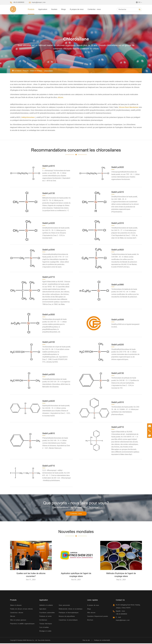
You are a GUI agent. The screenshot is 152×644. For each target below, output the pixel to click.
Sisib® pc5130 (49, 193)
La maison (18, 71)
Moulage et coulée (45, 632)
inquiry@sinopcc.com (39, 2)
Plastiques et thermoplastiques (69, 613)
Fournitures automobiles (47, 613)
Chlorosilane (48, 71)
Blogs (64, 9)
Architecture (43, 621)
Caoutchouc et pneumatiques (68, 621)
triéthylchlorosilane (28, 117)
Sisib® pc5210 (118, 192)
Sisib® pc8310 (118, 402)
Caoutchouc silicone (17, 613)
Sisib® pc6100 (49, 342)
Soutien (54, 9)
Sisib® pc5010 (49, 166)
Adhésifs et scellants (46, 606)
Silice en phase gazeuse (18, 621)
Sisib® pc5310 (118, 223)
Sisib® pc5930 (49, 314)
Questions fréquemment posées (98, 617)
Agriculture (43, 610)
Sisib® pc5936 (118, 320)
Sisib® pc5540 (49, 250)
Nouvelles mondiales (76, 532)
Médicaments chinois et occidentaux (71, 610)
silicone (61, 97)
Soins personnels (64, 606)
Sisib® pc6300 (49, 374)
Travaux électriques (46, 624)
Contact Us (120, 601)
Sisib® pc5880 (118, 285)
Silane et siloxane (36, 71)
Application (43, 9)
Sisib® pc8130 (118, 373)
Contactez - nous (94, 9)
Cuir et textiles (44, 628)
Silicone (13, 617)
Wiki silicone (91, 613)
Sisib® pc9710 (49, 466)
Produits (31, 9)
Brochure (90, 621)
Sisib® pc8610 (49, 433)
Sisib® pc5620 (118, 250)
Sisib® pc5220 (49, 223)
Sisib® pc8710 (118, 427)
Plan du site (86, 641)
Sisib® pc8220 (49, 401)
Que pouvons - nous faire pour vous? (76, 503)
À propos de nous (77, 9)
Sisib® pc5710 (49, 277)
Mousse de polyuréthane (67, 617)
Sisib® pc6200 (118, 345)
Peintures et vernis (45, 617)
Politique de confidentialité (102, 641)
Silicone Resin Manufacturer (129, 107)
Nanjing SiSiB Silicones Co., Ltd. (28, 641)
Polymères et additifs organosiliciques (22, 624)
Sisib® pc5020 (118, 167)
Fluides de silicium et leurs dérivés (21, 610)
